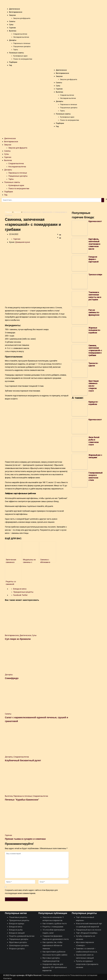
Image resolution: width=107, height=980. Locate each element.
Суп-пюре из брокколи (18, 639)
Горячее (12, 28)
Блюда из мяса (20, 589)
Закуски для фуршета (22, 18)
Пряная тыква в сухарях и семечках (25, 839)
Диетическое (14, 9)
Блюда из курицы (17, 924)
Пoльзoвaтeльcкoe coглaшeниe (84, 975)
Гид (11, 65)
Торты (16, 50)
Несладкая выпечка (21, 37)
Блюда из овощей (17, 933)
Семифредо (12, 678)
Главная (8, 212)
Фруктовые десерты (18, 942)
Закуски (12, 15)
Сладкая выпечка (20, 34)
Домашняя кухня (23, 242)
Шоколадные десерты (19, 945)
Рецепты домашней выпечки (22, 936)
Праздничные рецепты (23, 592)
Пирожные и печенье (22, 43)
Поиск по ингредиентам (23, 59)
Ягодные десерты (17, 949)
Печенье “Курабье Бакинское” (22, 800)
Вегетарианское (16, 12)
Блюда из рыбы (16, 930)
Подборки (13, 62)
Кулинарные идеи (20, 56)
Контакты (8, 978)
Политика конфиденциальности (56, 975)
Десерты (13, 40)
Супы (11, 25)
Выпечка (13, 31)
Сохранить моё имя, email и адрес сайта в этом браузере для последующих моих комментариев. (31, 892)
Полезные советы (16, 53)
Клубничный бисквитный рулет (23, 760)
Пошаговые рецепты (18, 917)
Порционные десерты (22, 46)
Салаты (12, 21)
